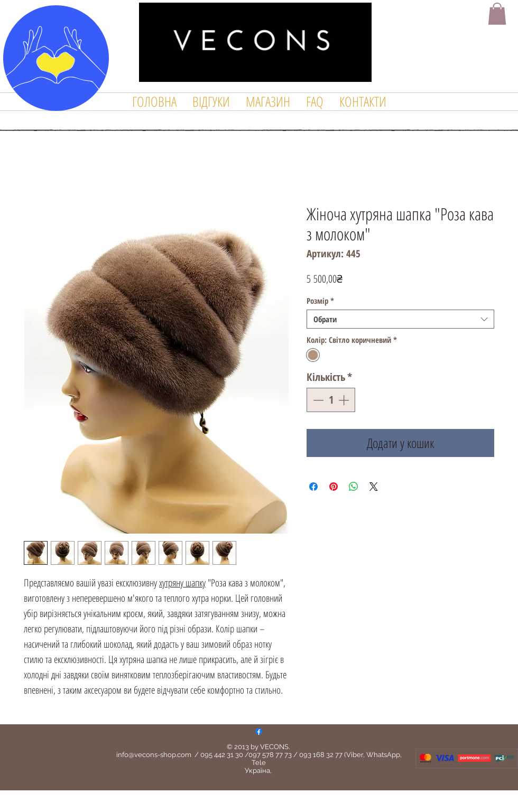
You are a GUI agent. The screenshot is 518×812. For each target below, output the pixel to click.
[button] (497, 14)
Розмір (320, 301)
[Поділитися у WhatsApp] (354, 487)
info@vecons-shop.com (154, 755)
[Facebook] (259, 731)
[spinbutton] (331, 400)
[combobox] (400, 319)
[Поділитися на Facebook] (313, 487)
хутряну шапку (182, 583)
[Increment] (345, 400)
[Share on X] (374, 487)
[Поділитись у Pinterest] (334, 487)
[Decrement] (317, 400)
